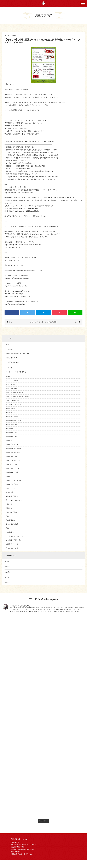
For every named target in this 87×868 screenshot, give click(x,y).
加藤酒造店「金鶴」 (13, 484)
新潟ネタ (9, 508)
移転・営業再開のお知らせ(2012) (17, 354)
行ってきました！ (12, 548)
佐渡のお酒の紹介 (12, 424)
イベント (9, 368)
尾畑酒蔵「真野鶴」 (13, 496)
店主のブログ (11, 376)
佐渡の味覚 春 (11, 436)
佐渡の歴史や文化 (12, 444)
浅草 (7, 528)
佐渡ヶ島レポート (12, 416)
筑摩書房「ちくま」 (13, 544)
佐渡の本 (9, 440)
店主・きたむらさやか (14, 500)
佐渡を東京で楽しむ (13, 468)
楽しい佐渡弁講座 (12, 524)
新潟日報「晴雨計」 (13, 512)
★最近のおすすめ (12, 362)
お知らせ (9, 350)
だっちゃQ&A (11, 385)
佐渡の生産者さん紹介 (14, 448)
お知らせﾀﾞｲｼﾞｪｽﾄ (12, 358)
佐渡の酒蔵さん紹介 (13, 452)
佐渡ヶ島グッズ (11, 412)
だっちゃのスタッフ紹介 (14, 392)
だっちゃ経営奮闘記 (13, 400)
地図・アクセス (11, 488)
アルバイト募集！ (12, 380)
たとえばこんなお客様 (14, 405)
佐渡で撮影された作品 (14, 420)
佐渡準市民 (10, 476)
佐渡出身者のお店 (12, 472)
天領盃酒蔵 (10, 492)
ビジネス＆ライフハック (14, 536)
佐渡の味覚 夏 (11, 432)
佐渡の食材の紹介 (12, 456)
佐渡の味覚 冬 (11, 428)
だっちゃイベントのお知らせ (16, 372)
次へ (77, 322)
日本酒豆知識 (10, 520)
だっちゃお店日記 (12, 389)
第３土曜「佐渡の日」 (14, 540)
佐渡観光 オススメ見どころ (16, 480)
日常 (7, 516)
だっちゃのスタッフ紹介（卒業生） (18, 396)
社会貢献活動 (10, 532)
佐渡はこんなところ (13, 460)
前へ (10, 322)
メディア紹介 (10, 408)
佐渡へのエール (11, 464)
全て (8, 344)
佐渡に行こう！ (11, 504)
